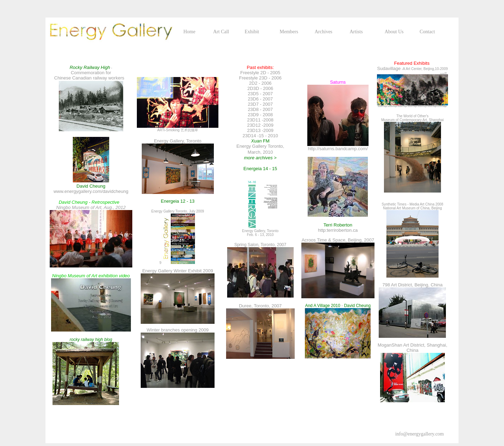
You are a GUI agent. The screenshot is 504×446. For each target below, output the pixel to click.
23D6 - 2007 (260, 99)
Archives (324, 32)
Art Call (221, 32)
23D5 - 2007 (260, 94)
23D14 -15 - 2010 (260, 136)
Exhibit (252, 32)
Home (189, 32)
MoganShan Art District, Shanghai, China (412, 348)
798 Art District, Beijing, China (412, 285)
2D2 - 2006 (260, 83)
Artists (356, 32)
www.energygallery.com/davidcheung (91, 191)
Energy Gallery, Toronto (178, 141)
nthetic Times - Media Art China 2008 (414, 204)
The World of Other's (413, 116)
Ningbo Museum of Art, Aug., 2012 (94, 205)
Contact (427, 32)
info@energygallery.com (419, 434)
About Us (394, 32)
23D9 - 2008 (260, 115)
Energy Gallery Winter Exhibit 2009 (177, 271)
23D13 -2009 (260, 130)
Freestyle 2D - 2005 (260, 73)
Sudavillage (389, 68)
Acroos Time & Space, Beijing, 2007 (338, 240)
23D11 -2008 (260, 120)
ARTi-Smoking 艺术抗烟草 (178, 130)
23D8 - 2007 (260, 109)
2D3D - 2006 (260, 88)
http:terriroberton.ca (338, 230)
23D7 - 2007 (260, 104)
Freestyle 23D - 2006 (260, 78)
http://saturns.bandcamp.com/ (338, 149)
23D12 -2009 (260, 125)
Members (289, 32)
